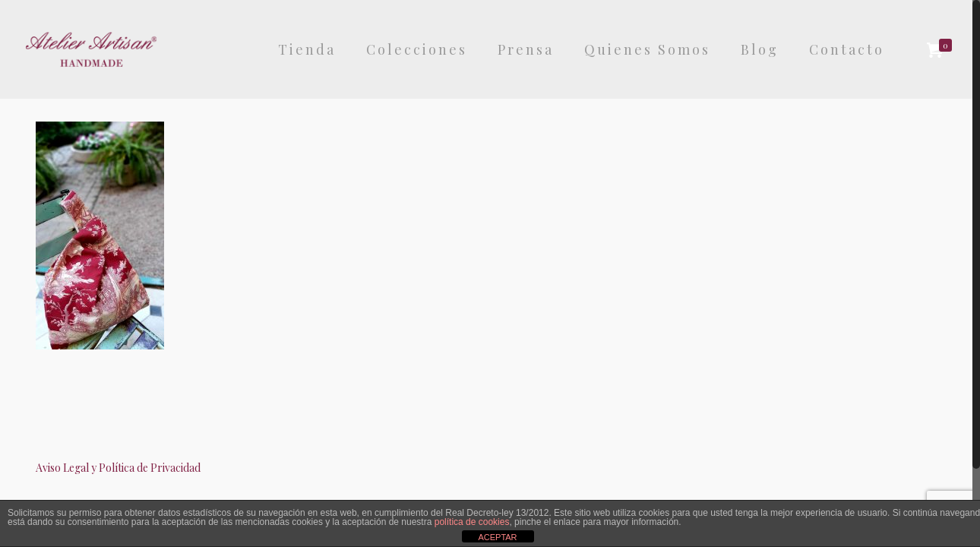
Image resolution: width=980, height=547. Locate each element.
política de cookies (472, 522)
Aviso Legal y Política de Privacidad (118, 468)
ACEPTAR (497, 537)
